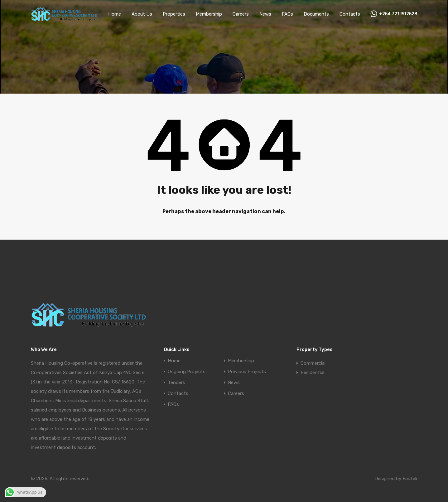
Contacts (355, 15)
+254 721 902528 (400, 15)
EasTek (409, 478)
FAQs (295, 15)
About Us (151, 15)
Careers (248, 15)
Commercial (313, 363)
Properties (182, 15)
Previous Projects (246, 372)
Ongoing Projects (186, 372)
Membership (216, 15)
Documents (323, 15)
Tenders (176, 383)
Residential (312, 372)
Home (125, 15)
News (273, 15)
